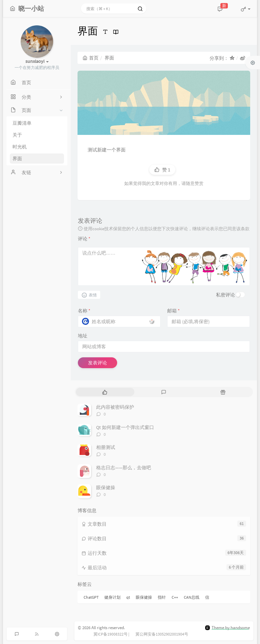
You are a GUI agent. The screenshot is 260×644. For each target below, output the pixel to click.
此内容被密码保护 (115, 407)
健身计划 (112, 597)
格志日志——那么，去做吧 (124, 468)
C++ (175, 597)
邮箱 (174, 311)
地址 (83, 336)
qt (128, 597)
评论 (84, 239)
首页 (91, 58)
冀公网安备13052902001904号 (162, 634)
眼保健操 (106, 487)
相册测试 (106, 447)
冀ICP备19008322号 (111, 634)
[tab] (105, 392)
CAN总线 (192, 597)
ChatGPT (91, 597)
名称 (84, 311)
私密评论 (225, 295)
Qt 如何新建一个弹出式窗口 (125, 427)
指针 (162, 597)
